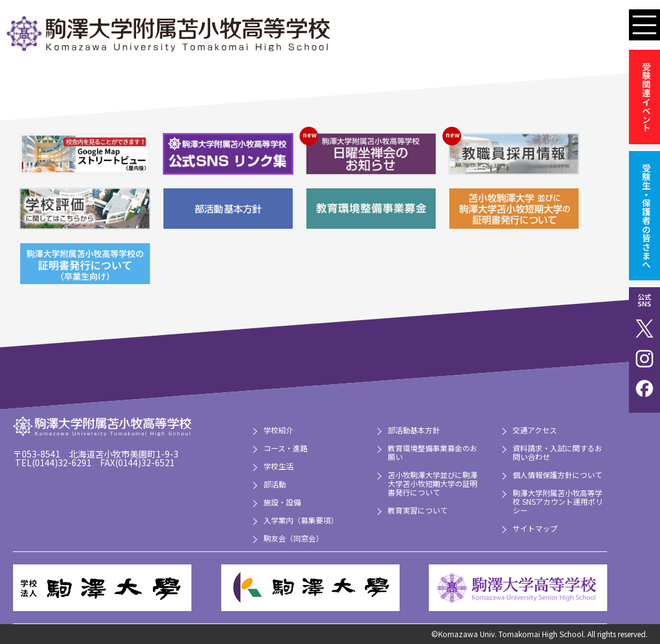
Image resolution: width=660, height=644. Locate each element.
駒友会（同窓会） (293, 538)
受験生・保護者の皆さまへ (646, 216)
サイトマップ (535, 528)
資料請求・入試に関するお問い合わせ (557, 452)
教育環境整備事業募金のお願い (433, 452)
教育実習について (418, 510)
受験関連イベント (646, 97)
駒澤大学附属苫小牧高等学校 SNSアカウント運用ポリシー (558, 501)
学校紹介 (278, 430)
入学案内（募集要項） (301, 520)
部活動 (275, 484)
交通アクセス (535, 430)
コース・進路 (286, 448)
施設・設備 (282, 502)
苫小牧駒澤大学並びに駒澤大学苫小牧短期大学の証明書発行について (433, 483)
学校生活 (278, 466)
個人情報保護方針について (557, 475)
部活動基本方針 (414, 430)
